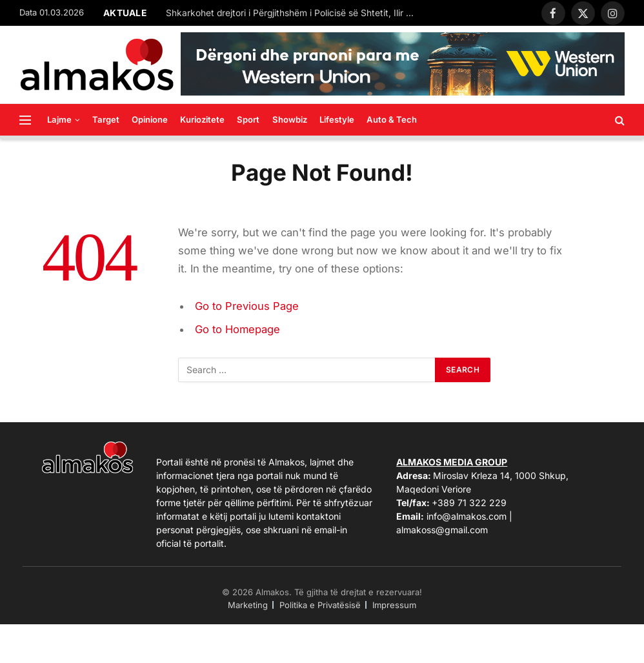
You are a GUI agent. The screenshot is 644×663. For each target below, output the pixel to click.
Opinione (150, 119)
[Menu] (25, 120)
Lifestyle (337, 119)
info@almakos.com (467, 516)
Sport (248, 119)
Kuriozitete (202, 119)
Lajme (59, 119)
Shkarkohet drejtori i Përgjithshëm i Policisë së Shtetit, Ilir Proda (295, 13)
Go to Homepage (238, 329)
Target (106, 119)
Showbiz (290, 119)
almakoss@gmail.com (442, 530)
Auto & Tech (392, 119)
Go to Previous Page (247, 306)
